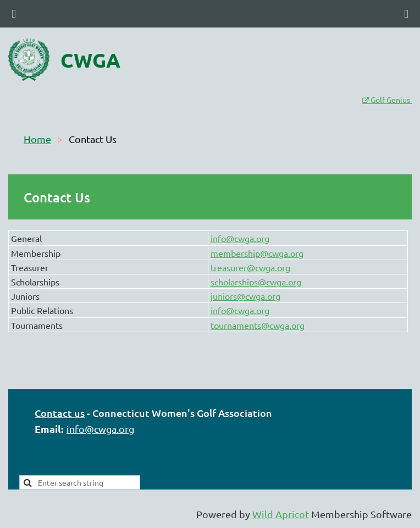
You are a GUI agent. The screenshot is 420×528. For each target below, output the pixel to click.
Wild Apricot (281, 514)
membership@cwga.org (257, 253)
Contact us (60, 413)
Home (37, 139)
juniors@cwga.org (245, 296)
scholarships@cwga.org (256, 282)
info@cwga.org (240, 238)
